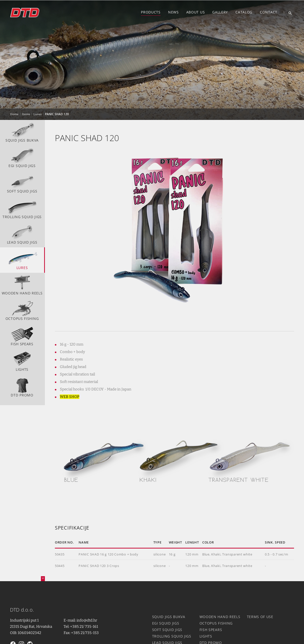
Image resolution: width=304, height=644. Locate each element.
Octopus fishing (22, 310)
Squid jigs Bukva (22, 132)
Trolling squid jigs (22, 208)
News (173, 12)
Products (151, 12)
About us (196, 12)
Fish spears (22, 336)
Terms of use (260, 617)
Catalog (244, 12)
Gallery (220, 12)
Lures (22, 260)
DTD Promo (22, 387)
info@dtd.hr (87, 620)
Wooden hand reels (22, 285)
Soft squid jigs (22, 183)
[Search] (288, 13)
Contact (269, 12)
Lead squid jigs (22, 234)
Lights (22, 361)
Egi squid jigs (22, 158)
